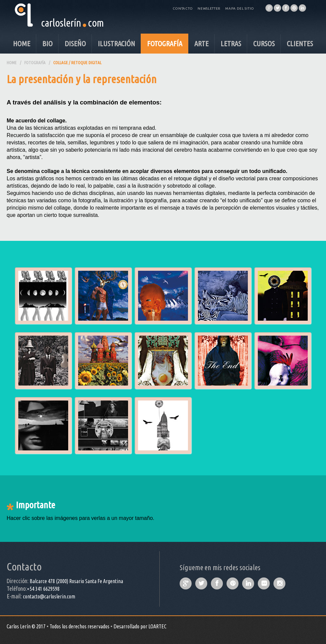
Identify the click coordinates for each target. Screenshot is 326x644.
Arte (201, 43)
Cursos (264, 43)
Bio (47, 43)
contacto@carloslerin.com (49, 596)
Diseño (75, 43)
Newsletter (209, 8)
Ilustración (116, 43)
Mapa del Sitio (240, 8)
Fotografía (165, 43)
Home (22, 43)
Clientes (300, 43)
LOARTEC (157, 626)
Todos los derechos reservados (80, 626)
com (96, 23)
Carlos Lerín (19, 626)
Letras (231, 43)
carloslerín (61, 23)
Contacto (183, 8)
